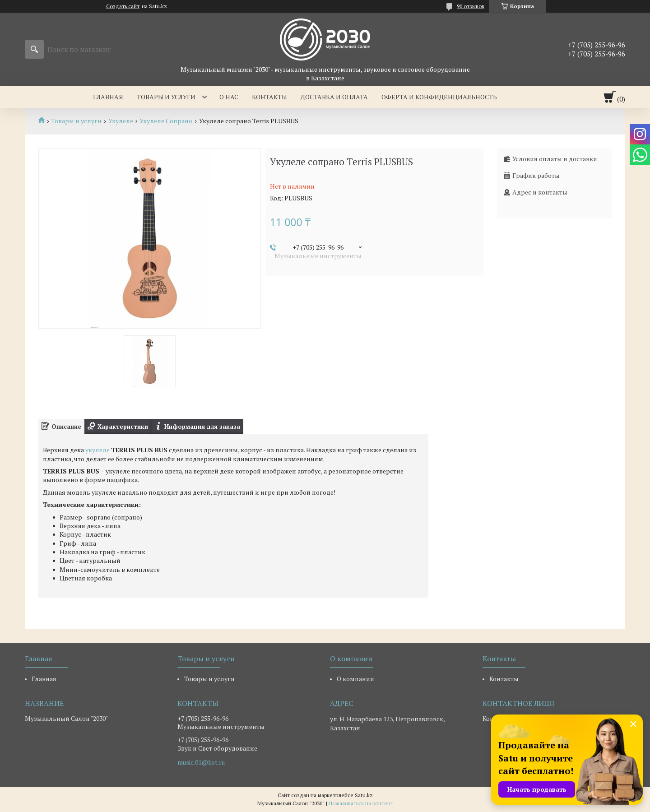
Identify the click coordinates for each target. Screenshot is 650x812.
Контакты (269, 97)
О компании (355, 679)
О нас (229, 97)
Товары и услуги (166, 97)
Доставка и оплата (334, 97)
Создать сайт (123, 6)
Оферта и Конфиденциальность (439, 97)
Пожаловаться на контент (361, 803)
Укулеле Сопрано (166, 121)
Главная (108, 97)
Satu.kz (364, 795)
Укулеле (121, 121)
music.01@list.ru (201, 762)
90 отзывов (471, 6)
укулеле (97, 450)
